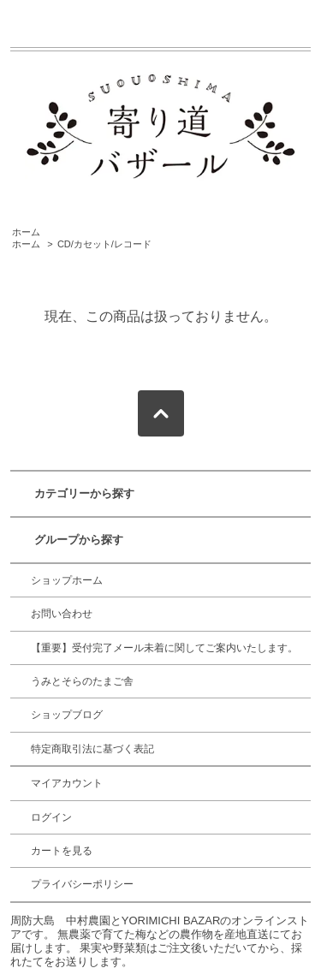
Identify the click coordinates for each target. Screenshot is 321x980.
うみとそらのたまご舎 (82, 681)
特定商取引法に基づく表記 (92, 749)
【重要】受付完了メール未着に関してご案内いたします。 (164, 648)
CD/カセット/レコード (104, 244)
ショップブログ (67, 715)
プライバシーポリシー (82, 884)
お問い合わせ (62, 614)
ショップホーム (67, 580)
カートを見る (62, 851)
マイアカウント (67, 783)
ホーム (26, 232)
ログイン (51, 817)
